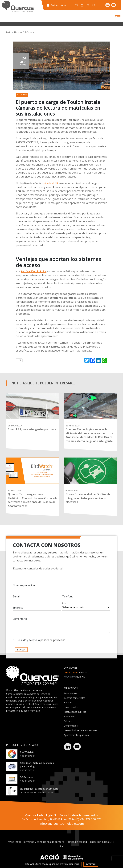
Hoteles (68, 703)
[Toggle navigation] (115, 17)
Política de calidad (76, 842)
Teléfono (68, 599)
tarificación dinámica (34, 271)
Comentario (20, 621)
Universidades (71, 707)
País (64, 606)
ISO (61, 846)
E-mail (16, 599)
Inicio (9, 32)
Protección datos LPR (101, 842)
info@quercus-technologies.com (62, 824)
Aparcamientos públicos (76, 735)
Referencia (30, 32)
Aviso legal (14, 842)
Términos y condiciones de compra (43, 842)
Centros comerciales (75, 698)
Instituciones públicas (75, 712)
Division (76, 672)
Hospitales (69, 716)
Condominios (71, 726)
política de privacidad (53, 643)
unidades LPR (50, 183)
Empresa (18, 610)
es (82, 5)
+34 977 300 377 (91, 819)
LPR (19, 360)
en (76, 5)
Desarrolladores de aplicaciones (80, 730)
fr (88, 5)
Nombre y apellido (24, 588)
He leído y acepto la (41, 643)
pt (94, 5)
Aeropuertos (70, 693)
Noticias (18, 32)
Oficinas (68, 721)
